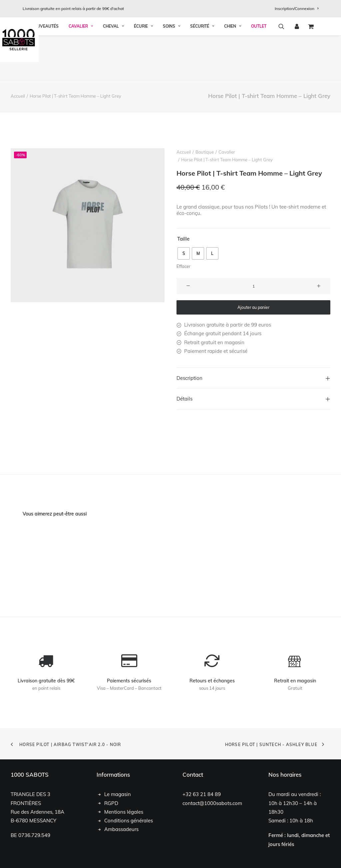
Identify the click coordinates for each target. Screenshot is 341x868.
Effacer (183, 266)
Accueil (18, 96)
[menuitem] (297, 8)
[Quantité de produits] (253, 286)
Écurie (143, 71)
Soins (171, 71)
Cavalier (81, 71)
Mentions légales (124, 812)
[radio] (184, 253)
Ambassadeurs (121, 829)
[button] (284, 71)
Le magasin (118, 794)
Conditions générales (129, 821)
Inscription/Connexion (297, 8)
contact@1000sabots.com (212, 803)
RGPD (111, 803)
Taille (183, 238)
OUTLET (259, 71)
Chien (233, 71)
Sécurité (202, 71)
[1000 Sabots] (170, 40)
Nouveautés (45, 71)
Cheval (113, 71)
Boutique (205, 152)
